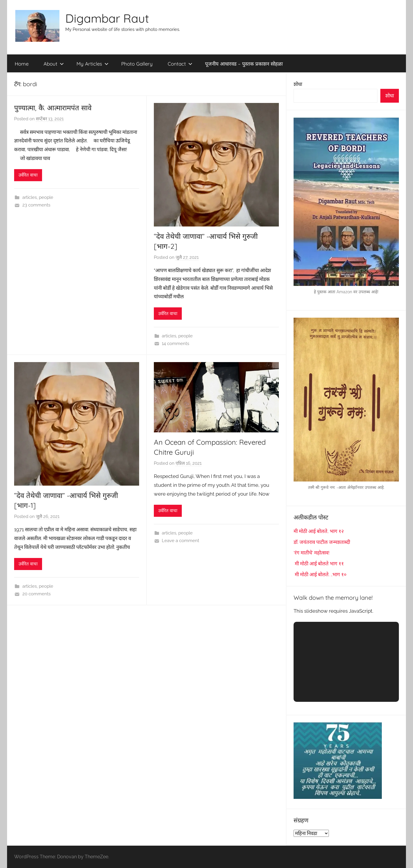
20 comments (36, 594)
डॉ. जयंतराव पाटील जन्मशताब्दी (322, 542)
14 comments (175, 344)
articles (30, 197)
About (54, 64)
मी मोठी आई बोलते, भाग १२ (319, 531)
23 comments (36, 205)
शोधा (298, 84)
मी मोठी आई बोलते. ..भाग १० (320, 574)
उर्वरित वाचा (28, 175)
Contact (180, 64)
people (46, 197)
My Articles (93, 64)
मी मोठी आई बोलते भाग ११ (319, 564)
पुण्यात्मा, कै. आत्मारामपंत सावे (53, 108)
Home (22, 64)
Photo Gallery (137, 64)
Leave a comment (180, 541)
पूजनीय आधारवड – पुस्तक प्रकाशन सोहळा (244, 64)
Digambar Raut (107, 18)
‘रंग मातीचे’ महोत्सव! (312, 553)
